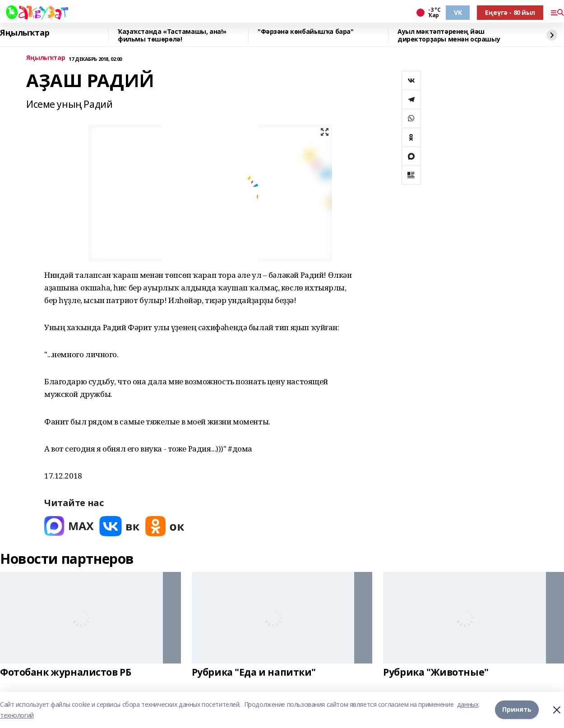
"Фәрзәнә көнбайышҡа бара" (306, 32)
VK (458, 12)
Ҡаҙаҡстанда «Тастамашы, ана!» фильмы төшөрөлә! (172, 35)
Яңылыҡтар (25, 33)
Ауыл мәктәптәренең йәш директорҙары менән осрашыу (449, 35)
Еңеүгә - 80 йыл (510, 12)
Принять (517, 710)
